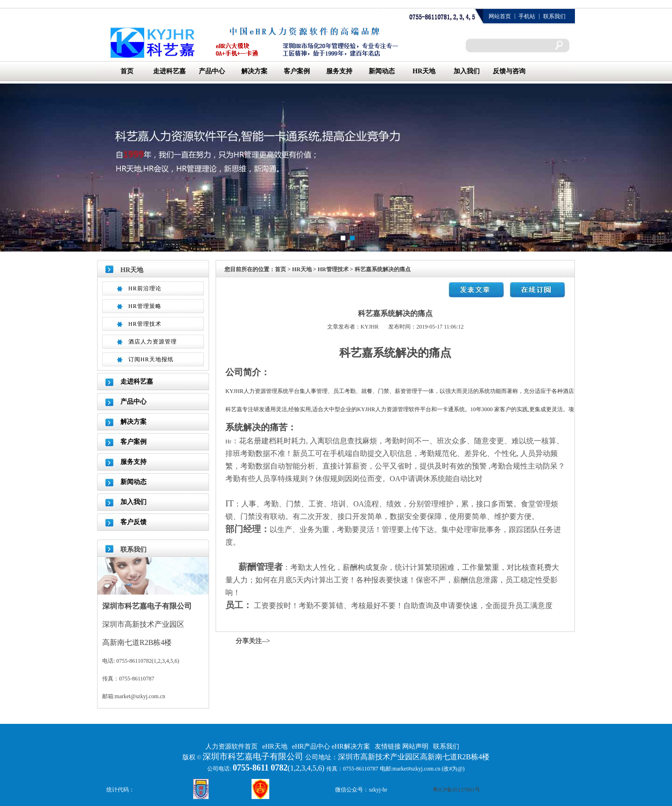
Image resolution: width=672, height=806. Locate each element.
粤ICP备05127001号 (457, 790)
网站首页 (500, 16)
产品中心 (212, 71)
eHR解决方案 (351, 746)
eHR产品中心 (312, 746)
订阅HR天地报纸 (151, 359)
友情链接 (389, 746)
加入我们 (467, 71)
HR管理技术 (145, 324)
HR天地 (424, 71)
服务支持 (339, 71)
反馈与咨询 (509, 71)
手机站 (527, 16)
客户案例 (297, 71)
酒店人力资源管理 (153, 342)
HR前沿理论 (145, 288)
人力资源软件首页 (231, 746)
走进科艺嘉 (169, 71)
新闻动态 (382, 71)
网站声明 (415, 746)
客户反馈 (133, 522)
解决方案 (254, 71)
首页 (127, 71)
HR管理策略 (145, 306)
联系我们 (554, 16)
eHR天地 (275, 746)
